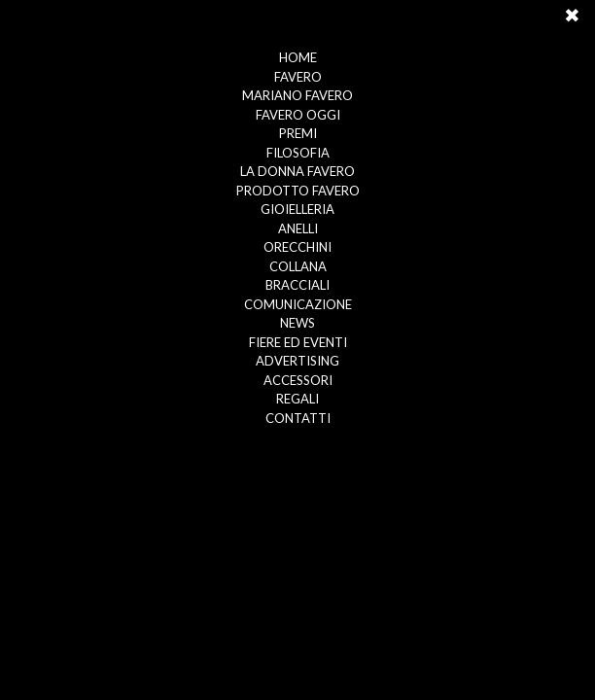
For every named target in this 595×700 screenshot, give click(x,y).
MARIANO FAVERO (297, 95)
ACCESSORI (298, 380)
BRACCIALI (297, 285)
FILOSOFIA (298, 153)
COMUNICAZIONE (298, 304)
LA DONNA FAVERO (297, 171)
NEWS (297, 323)
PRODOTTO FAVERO (298, 191)
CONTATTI (298, 418)
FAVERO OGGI (298, 115)
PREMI (298, 133)
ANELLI (298, 228)
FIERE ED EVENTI (298, 342)
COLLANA (298, 266)
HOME (298, 57)
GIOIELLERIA (297, 209)
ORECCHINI (297, 247)
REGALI (297, 399)
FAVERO (298, 77)
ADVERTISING (297, 361)
